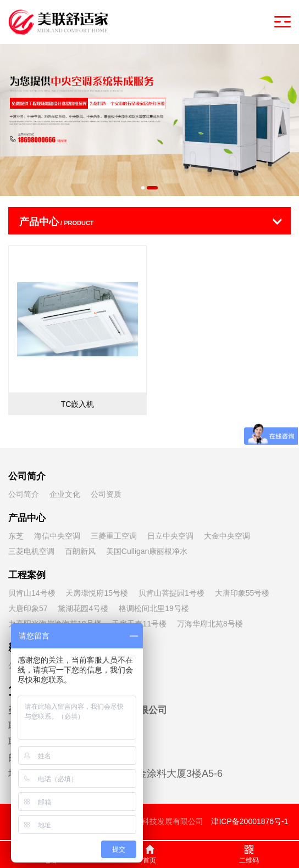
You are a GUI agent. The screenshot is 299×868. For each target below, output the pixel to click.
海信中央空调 (57, 536)
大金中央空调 (227, 536)
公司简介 (27, 476)
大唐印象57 (28, 608)
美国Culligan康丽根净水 (147, 551)
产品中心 (27, 518)
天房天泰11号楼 (139, 624)
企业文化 (65, 494)
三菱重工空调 (114, 536)
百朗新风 (80, 551)
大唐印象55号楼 (242, 593)
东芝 (16, 536)
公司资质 (106, 494)
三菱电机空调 (31, 551)
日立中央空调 (170, 536)
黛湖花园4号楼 (83, 608)
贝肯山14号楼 (32, 593)
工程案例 (27, 575)
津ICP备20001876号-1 (250, 821)
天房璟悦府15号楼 (97, 593)
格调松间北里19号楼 (154, 608)
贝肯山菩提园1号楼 (171, 593)
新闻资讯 (27, 648)
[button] (143, 188)
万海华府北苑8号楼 (210, 624)
